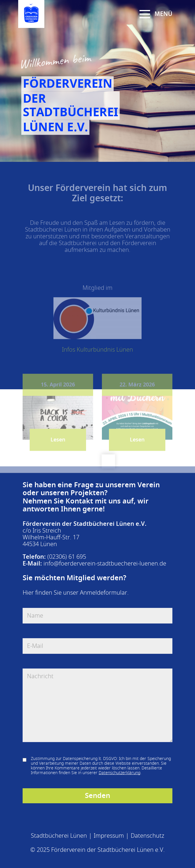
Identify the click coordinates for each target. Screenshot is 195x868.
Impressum (109, 836)
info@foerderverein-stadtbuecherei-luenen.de (105, 564)
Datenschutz (147, 836)
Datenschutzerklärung (120, 773)
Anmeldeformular (104, 593)
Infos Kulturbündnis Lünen (97, 353)
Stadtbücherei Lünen (59, 836)
